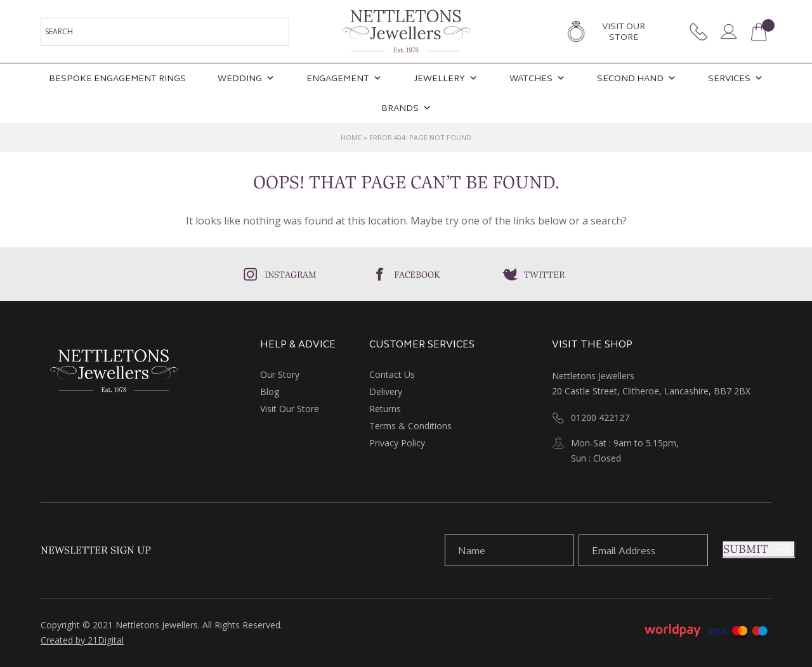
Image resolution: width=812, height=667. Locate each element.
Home (351, 137)
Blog (270, 392)
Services (736, 78)
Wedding (246, 78)
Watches (537, 78)
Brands (406, 108)
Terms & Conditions (410, 426)
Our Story (280, 374)
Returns (385, 409)
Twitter (544, 275)
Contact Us (392, 374)
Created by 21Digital (82, 640)
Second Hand (637, 78)
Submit (745, 549)
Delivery (386, 392)
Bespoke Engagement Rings (117, 78)
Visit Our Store (624, 32)
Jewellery (446, 78)
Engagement (344, 78)
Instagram (291, 275)
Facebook (417, 275)
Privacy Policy (397, 443)
